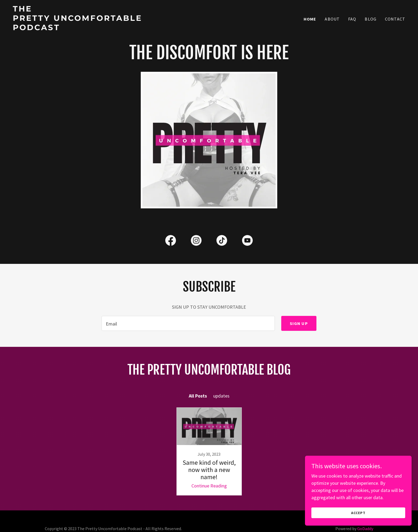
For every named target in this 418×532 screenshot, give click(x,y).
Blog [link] (371, 19)
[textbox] (188, 323)
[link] (81, 28)
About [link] (332, 19)
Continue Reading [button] (209, 486)
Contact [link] (395, 19)
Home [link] (310, 19)
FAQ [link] (352, 19)
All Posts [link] (198, 396)
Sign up (299, 323)
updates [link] (221, 396)
